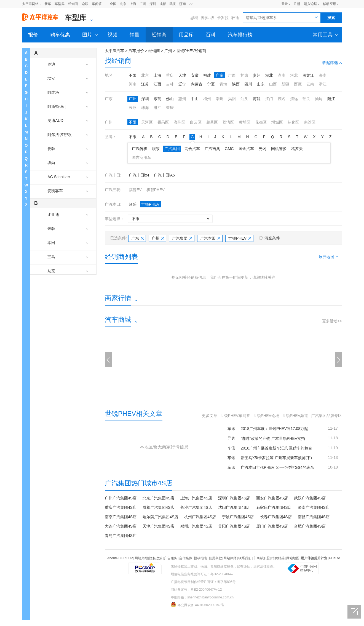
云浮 (133, 108)
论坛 (85, 4)
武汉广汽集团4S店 (310, 498)
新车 (48, 4)
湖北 (269, 75)
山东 (261, 84)
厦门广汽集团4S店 (272, 526)
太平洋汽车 (114, 51)
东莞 (157, 99)
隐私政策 (156, 558)
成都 (163, 4)
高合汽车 (192, 149)
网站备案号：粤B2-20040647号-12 (196, 590)
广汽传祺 (140, 149)
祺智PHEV (156, 190)
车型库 (60, 4)
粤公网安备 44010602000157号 (197, 604)
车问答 (97, 4)
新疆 (285, 84)
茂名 (282, 99)
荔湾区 (228, 122)
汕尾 (319, 99)
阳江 (331, 99)
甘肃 (244, 75)
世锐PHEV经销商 (191, 51)
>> (191, 4)
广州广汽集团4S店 (121, 498)
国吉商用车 (141, 157)
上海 (133, 4)
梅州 (207, 99)
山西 (273, 84)
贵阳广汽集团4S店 (234, 526)
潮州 (220, 99)
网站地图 (293, 558)
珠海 (145, 108)
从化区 (293, 122)
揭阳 (232, 99)
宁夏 (211, 84)
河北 (294, 75)
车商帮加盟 (261, 558)
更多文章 (210, 416)
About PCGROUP (120, 558)
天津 (182, 75)
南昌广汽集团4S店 (314, 517)
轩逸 (235, 18)
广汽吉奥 (212, 149)
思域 (194, 18)
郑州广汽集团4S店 (196, 526)
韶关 (306, 99)
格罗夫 (297, 149)
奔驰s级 (208, 18)
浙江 (323, 84)
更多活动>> (332, 321)
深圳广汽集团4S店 (234, 498)
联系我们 (245, 558)
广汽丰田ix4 (139, 175)
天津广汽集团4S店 (158, 526)
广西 (232, 75)
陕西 (236, 84)
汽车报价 (136, 51)
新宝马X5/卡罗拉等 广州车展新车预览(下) (276, 458)
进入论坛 (311, 4)
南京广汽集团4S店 (121, 517)
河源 (257, 99)
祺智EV (135, 190)
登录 (285, 4)
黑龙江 (308, 75)
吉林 (170, 84)
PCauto (334, 558)
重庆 (170, 75)
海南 (323, 75)
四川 (248, 84)
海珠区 (180, 122)
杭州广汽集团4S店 (200, 517)
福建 (207, 75)
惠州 (182, 99)
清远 (294, 99)
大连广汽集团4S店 (121, 526)
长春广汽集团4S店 (276, 517)
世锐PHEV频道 (295, 416)
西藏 (298, 84)
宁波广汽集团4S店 (238, 517)
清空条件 (272, 238)
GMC (229, 149)
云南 (310, 84)
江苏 (145, 84)
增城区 (277, 122)
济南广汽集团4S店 (314, 507)
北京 (123, 4)
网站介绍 (141, 558)
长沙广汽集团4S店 (196, 507)
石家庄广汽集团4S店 (274, 507)
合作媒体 (186, 558)
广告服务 (171, 558)
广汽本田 (210, 238)
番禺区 (163, 122)
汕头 (244, 99)
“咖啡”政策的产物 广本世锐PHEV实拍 (273, 438)
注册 (297, 4)
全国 (113, 4)
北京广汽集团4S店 (158, 498)
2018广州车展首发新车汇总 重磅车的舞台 (276, 448)
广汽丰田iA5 (164, 175)
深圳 (153, 4)
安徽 (195, 75)
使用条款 (215, 558)
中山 (195, 99)
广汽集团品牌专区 (326, 416)
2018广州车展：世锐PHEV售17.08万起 (274, 429)
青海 (223, 84)
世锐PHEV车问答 (235, 416)
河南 (133, 84)
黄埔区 (245, 122)
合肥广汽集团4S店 (310, 526)
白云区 (196, 122)
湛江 (157, 108)
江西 (157, 84)
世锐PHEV (150, 204)
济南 (183, 4)
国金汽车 (246, 149)
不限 (133, 75)
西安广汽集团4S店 (272, 498)
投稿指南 (200, 558)
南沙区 (310, 122)
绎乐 (133, 204)
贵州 (257, 75)
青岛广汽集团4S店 (121, 536)
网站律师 (230, 558)
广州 (143, 4)
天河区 (147, 122)
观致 (156, 149)
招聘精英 (278, 558)
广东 (220, 75)
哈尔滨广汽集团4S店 (160, 517)
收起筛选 (332, 63)
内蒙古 (197, 84)
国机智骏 (279, 149)
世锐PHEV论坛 (266, 416)
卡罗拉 (223, 18)
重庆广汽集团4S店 (121, 507)
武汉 (173, 4)
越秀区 (212, 122)
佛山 (170, 99)
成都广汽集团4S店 (158, 507)
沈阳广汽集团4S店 (234, 507)
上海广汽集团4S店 (196, 498)
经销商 (73, 4)
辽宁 (182, 84)
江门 (269, 99)
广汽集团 (172, 149)
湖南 (282, 75)
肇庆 (170, 108)
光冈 (263, 149)
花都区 (261, 122)
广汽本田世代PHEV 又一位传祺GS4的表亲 (277, 467)
